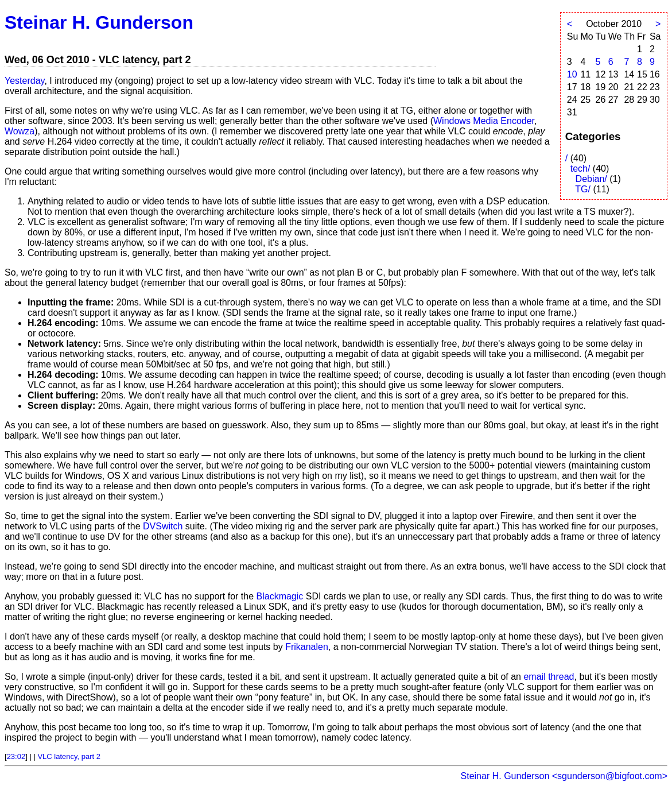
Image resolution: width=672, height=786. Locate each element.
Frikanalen (307, 647)
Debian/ (591, 179)
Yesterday (24, 81)
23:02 (16, 756)
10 (572, 74)
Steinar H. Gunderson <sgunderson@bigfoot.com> (564, 776)
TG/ (583, 189)
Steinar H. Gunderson (99, 22)
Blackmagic (280, 596)
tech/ (580, 169)
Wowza (20, 131)
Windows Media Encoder (484, 121)
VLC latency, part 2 (69, 756)
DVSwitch (163, 526)
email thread (549, 677)
